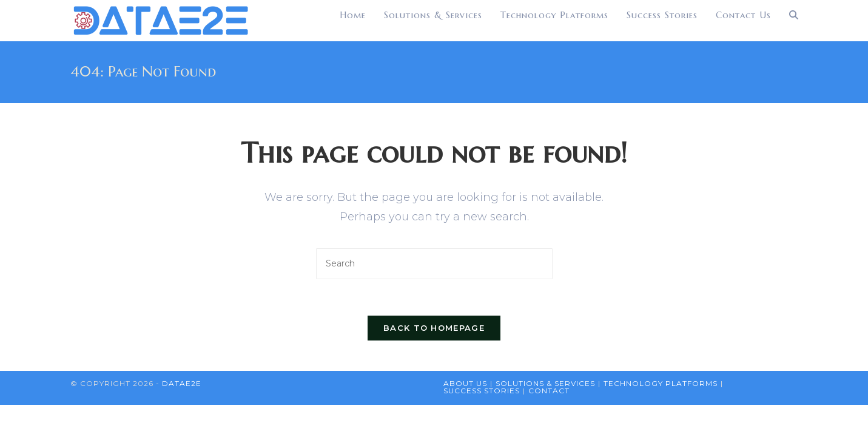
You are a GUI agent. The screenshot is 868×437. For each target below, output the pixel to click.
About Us (465, 383)
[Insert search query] (434, 264)
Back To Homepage (434, 328)
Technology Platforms (661, 383)
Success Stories (482, 391)
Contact (549, 391)
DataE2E (182, 383)
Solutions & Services (545, 383)
